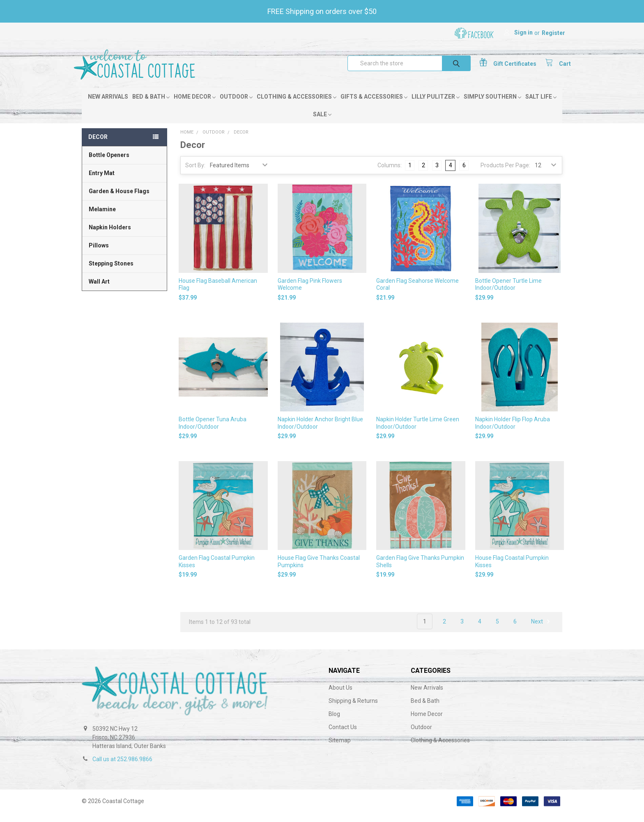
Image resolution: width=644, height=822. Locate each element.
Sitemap (340, 749)
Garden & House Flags (119, 200)
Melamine (102, 218)
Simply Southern (492, 106)
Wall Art (99, 291)
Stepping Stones (111, 272)
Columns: (390, 174)
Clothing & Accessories (297, 106)
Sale (322, 123)
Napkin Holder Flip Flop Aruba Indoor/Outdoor (513, 432)
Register (553, 33)
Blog (334, 723)
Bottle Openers (109, 164)
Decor (98, 146)
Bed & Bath (151, 106)
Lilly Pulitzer (436, 106)
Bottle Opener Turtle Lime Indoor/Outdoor (508, 293)
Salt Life (541, 106)
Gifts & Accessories (374, 106)
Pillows (99, 254)
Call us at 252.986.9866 (122, 768)
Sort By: (195, 174)
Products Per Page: (505, 174)
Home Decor (195, 106)
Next (542, 630)
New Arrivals (108, 106)
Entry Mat (102, 182)
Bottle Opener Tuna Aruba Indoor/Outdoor (213, 432)
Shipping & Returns (353, 710)
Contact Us (343, 736)
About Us (340, 697)
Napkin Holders (110, 236)
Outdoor (236, 106)
